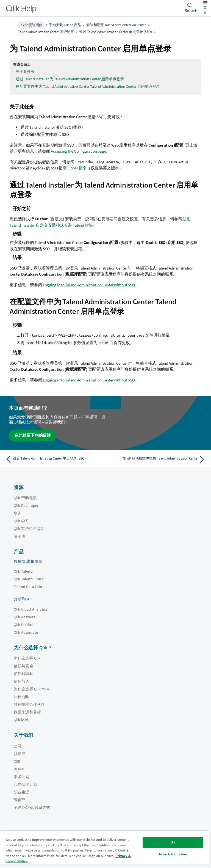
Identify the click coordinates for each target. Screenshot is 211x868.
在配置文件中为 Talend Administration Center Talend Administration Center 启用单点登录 (88, 86)
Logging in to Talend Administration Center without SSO (89, 285)
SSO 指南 (79, 168)
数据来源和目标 (27, 712)
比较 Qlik (21, 697)
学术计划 (22, 777)
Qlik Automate (26, 632)
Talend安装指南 (31, 25)
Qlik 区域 (21, 720)
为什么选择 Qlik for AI (32, 689)
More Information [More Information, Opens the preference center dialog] (173, 854)
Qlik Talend (23, 571)
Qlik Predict (23, 625)
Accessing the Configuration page (78, 151)
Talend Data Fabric (29, 587)
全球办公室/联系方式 (32, 807)
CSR (17, 761)
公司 (18, 746)
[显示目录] (11, 25)
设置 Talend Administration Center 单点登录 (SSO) (116, 32)
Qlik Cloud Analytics (30, 609)
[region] (104, 849)
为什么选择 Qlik (27, 658)
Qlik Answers (24, 617)
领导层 (20, 754)
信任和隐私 (23, 674)
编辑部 (20, 800)
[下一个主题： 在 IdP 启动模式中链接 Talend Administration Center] (157, 459)
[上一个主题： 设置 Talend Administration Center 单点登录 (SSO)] (54, 459)
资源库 (20, 536)
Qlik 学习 (21, 521)
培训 (18, 513)
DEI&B (19, 769)
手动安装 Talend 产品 (65, 25)
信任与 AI (22, 681)
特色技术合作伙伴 (29, 704)
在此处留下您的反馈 (33, 435)
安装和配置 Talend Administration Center (116, 25)
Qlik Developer (26, 506)
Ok (173, 842)
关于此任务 (25, 72)
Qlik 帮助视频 (25, 498)
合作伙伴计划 (25, 784)
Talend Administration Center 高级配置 (46, 32)
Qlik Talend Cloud (29, 579)
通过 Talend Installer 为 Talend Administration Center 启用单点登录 (70, 79)
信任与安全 (23, 666)
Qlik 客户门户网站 (29, 529)
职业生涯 (22, 792)
